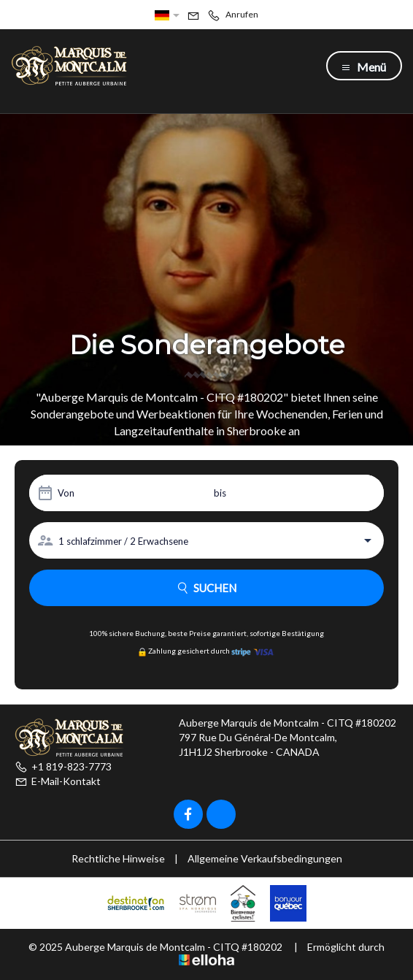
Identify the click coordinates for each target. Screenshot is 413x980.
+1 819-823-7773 (63, 766)
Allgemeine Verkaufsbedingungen (265, 858)
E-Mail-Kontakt (58, 781)
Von (66, 493)
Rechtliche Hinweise (118, 858)
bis (220, 493)
